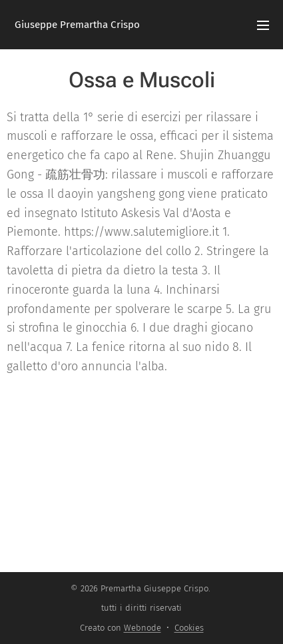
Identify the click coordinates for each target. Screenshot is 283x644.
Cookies (189, 628)
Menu (263, 25)
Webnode (142, 628)
